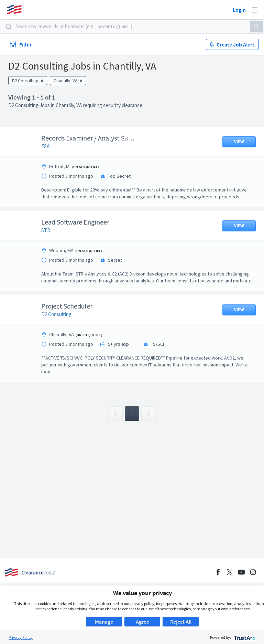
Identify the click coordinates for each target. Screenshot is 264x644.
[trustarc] (244, 637)
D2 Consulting (62, 328)
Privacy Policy (21, 637)
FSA (51, 146)
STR (51, 237)
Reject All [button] (181, 622)
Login (239, 10)
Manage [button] (104, 622)
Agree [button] (142, 622)
